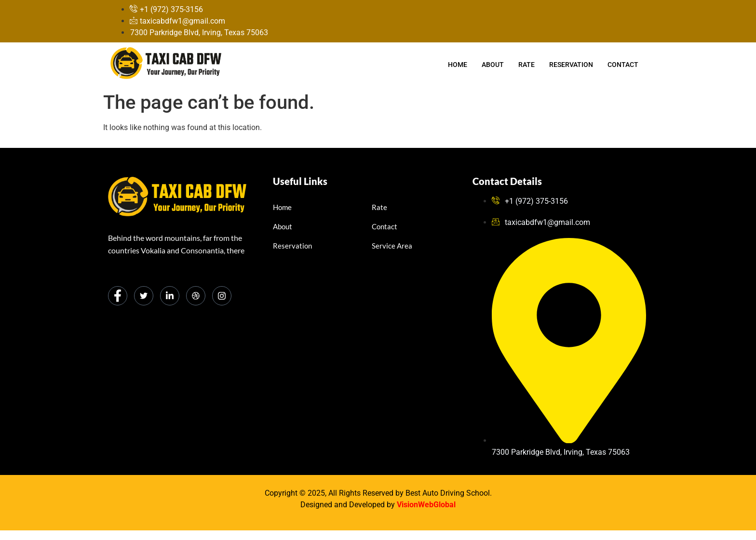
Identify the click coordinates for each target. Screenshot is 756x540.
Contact (623, 65)
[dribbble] (196, 296)
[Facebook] (118, 296)
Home (458, 65)
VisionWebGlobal (426, 505)
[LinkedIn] (170, 296)
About (493, 65)
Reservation (571, 65)
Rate (526, 65)
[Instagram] (222, 296)
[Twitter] (144, 296)
